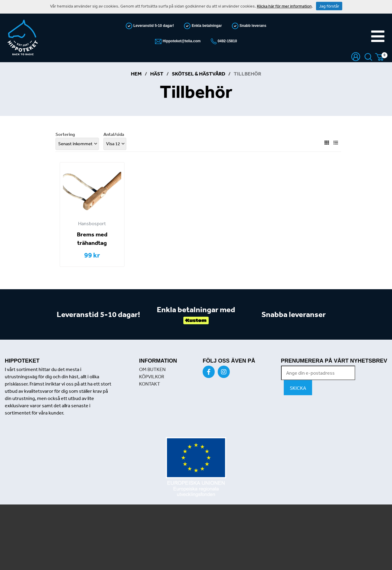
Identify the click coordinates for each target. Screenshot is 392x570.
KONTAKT (150, 384)
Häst (157, 74)
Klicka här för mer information (284, 6)
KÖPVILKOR (152, 376)
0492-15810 (227, 41)
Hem (136, 74)
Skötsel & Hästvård (199, 74)
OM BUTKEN (152, 369)
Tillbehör (247, 74)
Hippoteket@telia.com (181, 41)
